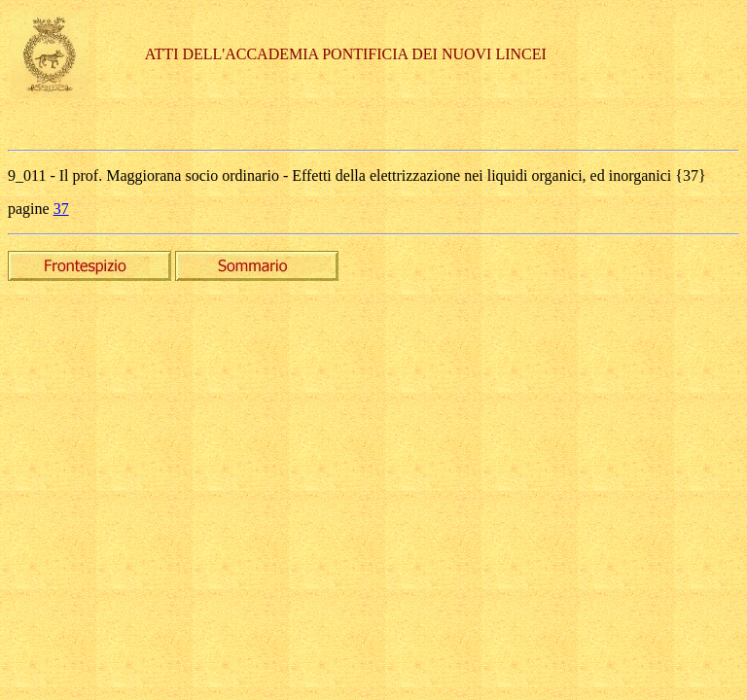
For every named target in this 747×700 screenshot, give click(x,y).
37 (61, 209)
